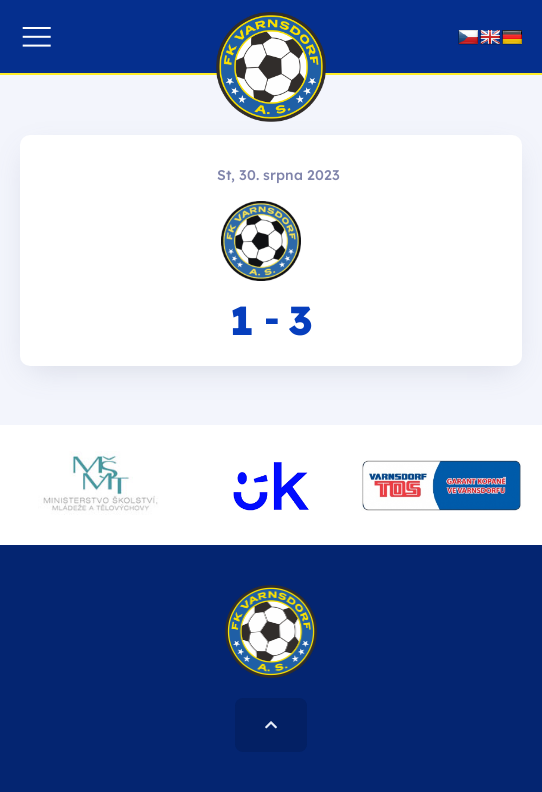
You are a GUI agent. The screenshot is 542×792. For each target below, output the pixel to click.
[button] (36, 36)
